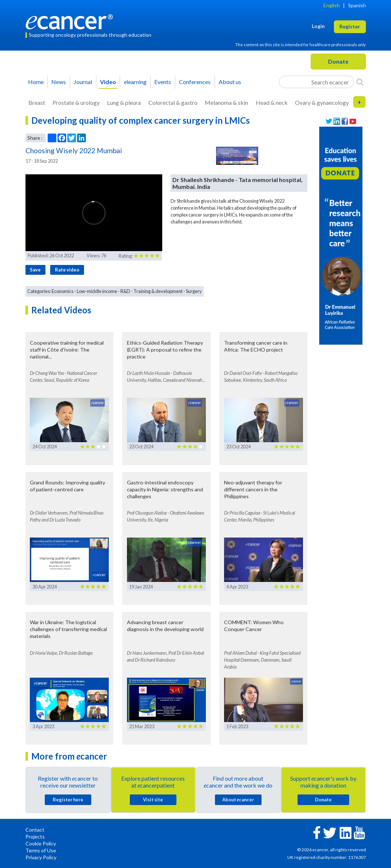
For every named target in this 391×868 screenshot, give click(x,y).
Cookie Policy (41, 843)
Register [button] (350, 26)
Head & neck (272, 102)
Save (35, 270)
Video (108, 82)
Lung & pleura (124, 102)
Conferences (195, 82)
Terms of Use (41, 850)
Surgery (194, 291)
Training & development (158, 291)
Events (163, 82)
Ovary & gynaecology (322, 102)
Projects (35, 837)
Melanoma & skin (226, 102)
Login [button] (318, 26)
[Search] (360, 82)
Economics (63, 291)
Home (36, 82)
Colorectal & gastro (173, 102)
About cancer (238, 800)
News (59, 82)
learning (135, 82)
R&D (125, 291)
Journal (83, 82)
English (332, 5)
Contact (35, 830)
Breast (37, 102)
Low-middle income (97, 291)
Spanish (357, 5)
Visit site (153, 800)
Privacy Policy (41, 857)
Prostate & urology (76, 102)
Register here (68, 800)
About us (230, 82)
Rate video (67, 270)
